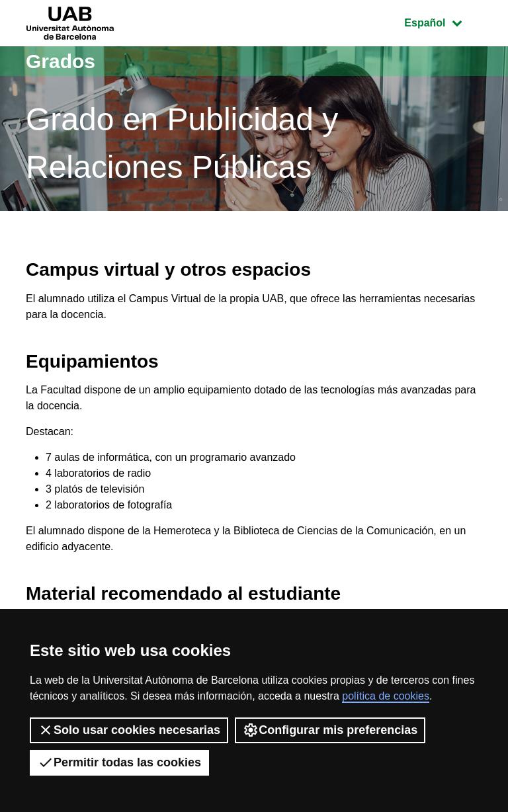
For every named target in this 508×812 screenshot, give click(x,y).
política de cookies (386, 696)
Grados (61, 61)
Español (443, 21)
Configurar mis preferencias (330, 730)
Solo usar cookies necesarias (129, 730)
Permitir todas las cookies (119, 762)
